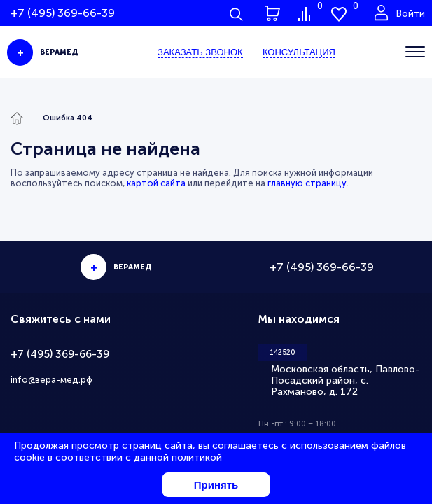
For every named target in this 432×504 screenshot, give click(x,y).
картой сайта (156, 183)
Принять (216, 485)
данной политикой (178, 457)
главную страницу (307, 183)
